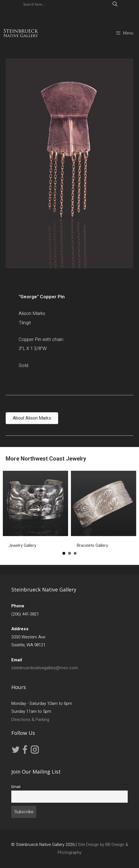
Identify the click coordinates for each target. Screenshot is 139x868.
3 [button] (75, 553)
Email (16, 787)
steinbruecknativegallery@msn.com (45, 668)
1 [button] (64, 553)
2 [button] (69, 553)
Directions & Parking (30, 720)
